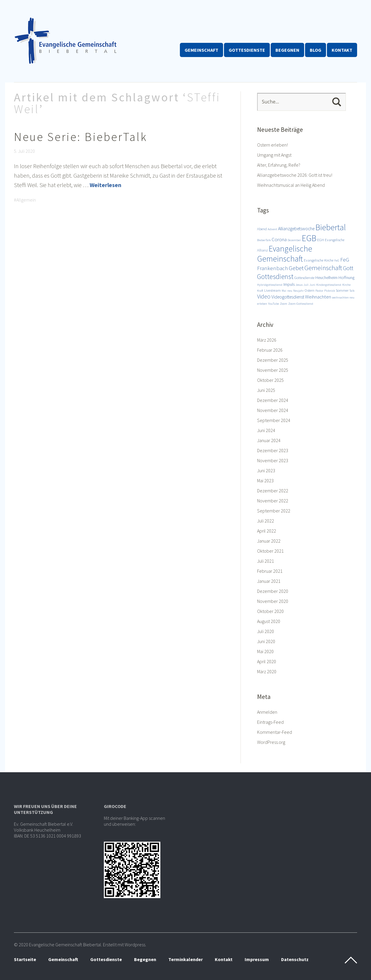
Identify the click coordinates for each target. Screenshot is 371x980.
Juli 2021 (266, 561)
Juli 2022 (266, 521)
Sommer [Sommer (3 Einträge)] (342, 290)
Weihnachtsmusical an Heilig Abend (291, 185)
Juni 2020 (266, 641)
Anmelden (267, 712)
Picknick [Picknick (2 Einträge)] (330, 291)
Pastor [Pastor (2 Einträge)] (319, 291)
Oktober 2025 (270, 380)
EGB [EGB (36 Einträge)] (309, 238)
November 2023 (273, 460)
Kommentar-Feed (275, 732)
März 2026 (267, 340)
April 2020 (267, 661)
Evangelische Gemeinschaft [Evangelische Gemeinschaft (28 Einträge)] (285, 254)
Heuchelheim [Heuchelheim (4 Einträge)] (326, 278)
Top (351, 960)
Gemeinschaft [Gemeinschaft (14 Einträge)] (323, 268)
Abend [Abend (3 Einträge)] (262, 229)
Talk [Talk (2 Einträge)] (352, 291)
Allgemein (26, 200)
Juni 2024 (266, 430)
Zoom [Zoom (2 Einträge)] (284, 304)
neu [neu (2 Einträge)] (290, 291)
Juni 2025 (266, 390)
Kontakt (342, 50)
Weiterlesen (105, 185)
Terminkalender (186, 959)
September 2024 (274, 420)
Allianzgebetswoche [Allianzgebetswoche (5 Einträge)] (296, 228)
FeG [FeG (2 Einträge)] (337, 261)
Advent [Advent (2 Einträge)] (272, 229)
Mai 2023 (265, 481)
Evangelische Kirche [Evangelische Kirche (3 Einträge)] (319, 260)
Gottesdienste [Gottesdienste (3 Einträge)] (304, 278)
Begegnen (287, 50)
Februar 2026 (270, 350)
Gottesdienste (247, 50)
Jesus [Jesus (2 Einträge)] (299, 285)
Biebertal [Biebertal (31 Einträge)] (331, 227)
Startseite (25, 959)
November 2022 (273, 501)
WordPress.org (271, 742)
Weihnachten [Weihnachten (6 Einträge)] (318, 297)
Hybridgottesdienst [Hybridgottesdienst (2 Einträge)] (270, 285)
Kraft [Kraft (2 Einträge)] (260, 291)
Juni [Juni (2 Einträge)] (312, 285)
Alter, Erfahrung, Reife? (279, 165)
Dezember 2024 (273, 400)
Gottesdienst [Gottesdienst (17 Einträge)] (275, 276)
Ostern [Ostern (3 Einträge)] (310, 290)
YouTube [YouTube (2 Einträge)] (274, 304)
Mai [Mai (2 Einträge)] (284, 291)
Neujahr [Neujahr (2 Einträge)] (299, 291)
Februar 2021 (270, 571)
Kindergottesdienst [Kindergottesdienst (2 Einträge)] (329, 285)
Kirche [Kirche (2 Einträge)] (346, 285)
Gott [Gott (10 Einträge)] (348, 268)
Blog (316, 50)
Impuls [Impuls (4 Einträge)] (289, 284)
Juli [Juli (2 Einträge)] (306, 285)
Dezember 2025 (273, 360)
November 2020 (273, 601)
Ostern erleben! (272, 145)
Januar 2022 (269, 541)
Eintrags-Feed (270, 722)
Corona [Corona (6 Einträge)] (279, 239)
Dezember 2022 (273, 491)
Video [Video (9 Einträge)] (264, 296)
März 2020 (267, 671)
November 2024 (273, 410)
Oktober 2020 (270, 611)
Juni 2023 (266, 470)
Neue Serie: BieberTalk (81, 137)
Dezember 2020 (273, 591)
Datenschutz (295, 959)
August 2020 (269, 621)
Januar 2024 (269, 440)
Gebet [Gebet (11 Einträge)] (296, 268)
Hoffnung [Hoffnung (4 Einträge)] (346, 278)
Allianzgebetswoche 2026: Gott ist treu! (295, 175)
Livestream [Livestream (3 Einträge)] (272, 290)
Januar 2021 (269, 581)
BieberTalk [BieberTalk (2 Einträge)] (264, 240)
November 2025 (273, 370)
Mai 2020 (265, 651)
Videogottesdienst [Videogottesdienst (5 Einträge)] (288, 297)
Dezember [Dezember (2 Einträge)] (294, 240)
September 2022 (274, 511)
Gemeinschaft (201, 50)
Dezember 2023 (273, 450)
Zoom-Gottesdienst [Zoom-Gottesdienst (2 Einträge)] (301, 304)
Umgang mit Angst (274, 155)
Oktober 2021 (270, 551)
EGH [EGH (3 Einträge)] (321, 240)
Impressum (257, 959)
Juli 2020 (266, 631)
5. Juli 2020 (24, 151)
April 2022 (267, 531)
